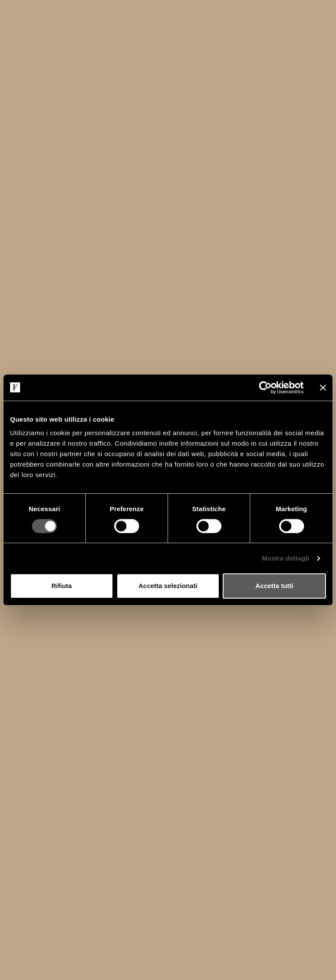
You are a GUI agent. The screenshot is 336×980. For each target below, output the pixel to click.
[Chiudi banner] (323, 388)
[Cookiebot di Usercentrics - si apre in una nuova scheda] (265, 388)
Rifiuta (61, 586)
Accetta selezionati (168, 586)
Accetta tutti (275, 586)
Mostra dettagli (285, 558)
